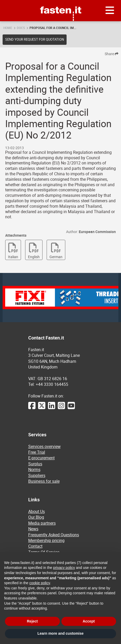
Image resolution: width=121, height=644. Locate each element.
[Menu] (110, 11)
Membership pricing (46, 540)
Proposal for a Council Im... (53, 28)
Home (8, 28)
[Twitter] (42, 408)
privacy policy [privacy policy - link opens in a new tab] (64, 568)
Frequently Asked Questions (54, 535)
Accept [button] (89, 621)
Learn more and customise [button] (60, 633)
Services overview (44, 446)
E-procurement (41, 458)
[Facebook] (32, 408)
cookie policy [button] (40, 583)
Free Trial (37, 452)
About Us (37, 511)
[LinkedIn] (52, 408)
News (33, 529)
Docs (21, 28)
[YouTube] (71, 408)
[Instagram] (61, 408)
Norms (34, 469)
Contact (35, 546)
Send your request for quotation (35, 39)
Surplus (35, 464)
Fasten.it (60, 2)
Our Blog (36, 517)
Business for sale (44, 481)
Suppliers (37, 475)
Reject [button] (32, 621)
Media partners (42, 523)
